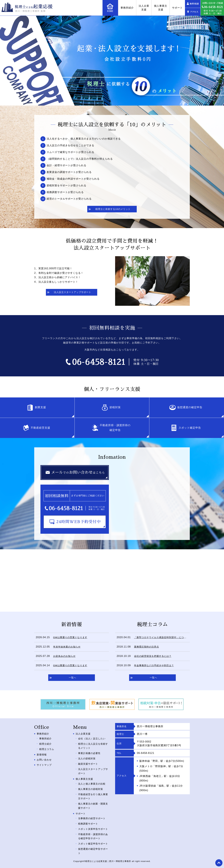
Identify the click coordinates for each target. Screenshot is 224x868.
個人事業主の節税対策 (91, 785)
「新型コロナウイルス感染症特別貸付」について (163, 638)
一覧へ (72, 679)
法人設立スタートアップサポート (72, 293)
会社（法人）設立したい (93, 740)
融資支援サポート (89, 762)
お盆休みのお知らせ (65, 657)
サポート (177, 8)
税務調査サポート (89, 817)
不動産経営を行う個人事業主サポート (93, 792)
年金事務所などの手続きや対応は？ (155, 666)
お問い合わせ (45, 759)
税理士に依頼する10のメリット (113, 210)
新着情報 (42, 754)
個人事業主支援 (161, 8)
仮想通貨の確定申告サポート (93, 851)
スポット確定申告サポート (93, 842)
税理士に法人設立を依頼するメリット (93, 747)
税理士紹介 (46, 744)
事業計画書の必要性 (90, 753)
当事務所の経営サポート (93, 813)
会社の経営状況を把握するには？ (154, 657)
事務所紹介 (127, 8)
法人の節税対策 (87, 758)
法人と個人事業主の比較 (93, 781)
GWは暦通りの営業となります (71, 638)
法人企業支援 (144, 8)
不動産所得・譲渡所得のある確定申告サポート (93, 833)
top (219, 863)
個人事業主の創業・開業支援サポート (93, 801)
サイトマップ (45, 764)
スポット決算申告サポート (93, 824)
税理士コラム (47, 749)
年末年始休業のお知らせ (68, 648)
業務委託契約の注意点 (147, 648)
